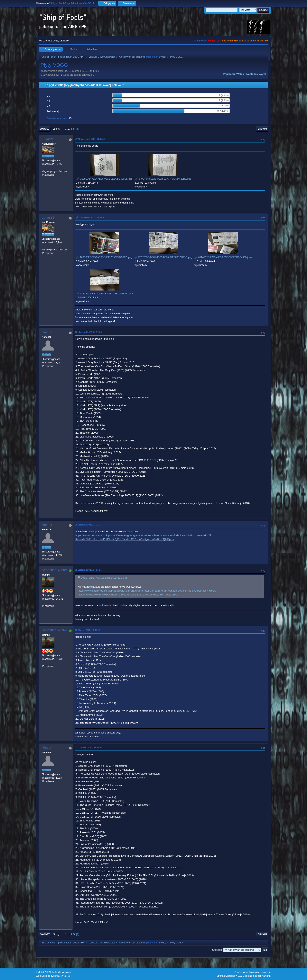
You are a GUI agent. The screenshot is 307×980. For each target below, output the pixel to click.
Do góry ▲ (266, 972)
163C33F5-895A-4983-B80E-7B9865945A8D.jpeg (104, 257)
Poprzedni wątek (233, 74)
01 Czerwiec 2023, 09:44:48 (88, 747)
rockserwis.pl (106, 605)
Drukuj (262, 129)
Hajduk (47, 332)
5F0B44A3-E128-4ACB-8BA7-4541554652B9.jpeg (163, 179)
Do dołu (45, 129)
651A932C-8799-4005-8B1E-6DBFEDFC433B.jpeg (223, 257)
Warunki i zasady (251, 972)
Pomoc (238, 972)
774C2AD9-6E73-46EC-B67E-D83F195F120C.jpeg (105, 294)
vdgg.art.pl (214, 41)
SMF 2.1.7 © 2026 (45, 972)
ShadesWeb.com (62, 976)
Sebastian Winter (54, 570)
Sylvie (162, 57)
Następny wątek (256, 74)
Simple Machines (62, 972)
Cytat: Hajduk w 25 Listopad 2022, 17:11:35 (104, 578)
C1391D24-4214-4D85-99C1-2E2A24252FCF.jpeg (104, 179)
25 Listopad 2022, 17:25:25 (88, 570)
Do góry (45, 934)
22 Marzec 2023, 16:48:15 (88, 630)
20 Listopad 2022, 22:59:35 (88, 332)
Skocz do (217, 950)
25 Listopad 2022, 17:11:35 (88, 525)
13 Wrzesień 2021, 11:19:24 (92, 217)
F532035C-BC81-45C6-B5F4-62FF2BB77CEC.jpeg (163, 257)
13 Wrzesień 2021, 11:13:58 (92, 139)
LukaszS (48, 139)
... (69, 129)
